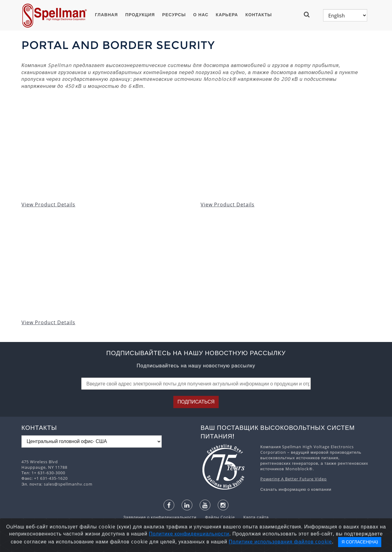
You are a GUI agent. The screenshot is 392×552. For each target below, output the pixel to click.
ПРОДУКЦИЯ (140, 15)
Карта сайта (253, 517)
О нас (201, 15)
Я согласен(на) (360, 542)
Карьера (227, 15)
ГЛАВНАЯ (106, 15)
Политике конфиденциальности (189, 534)
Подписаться (196, 402)
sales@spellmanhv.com (68, 484)
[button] (309, 14)
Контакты (258, 15)
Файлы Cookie (217, 517)
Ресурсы (174, 15)
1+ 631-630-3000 (48, 473)
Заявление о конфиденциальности (160, 517)
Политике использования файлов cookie (280, 542)
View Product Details (48, 205)
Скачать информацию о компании (296, 489)
